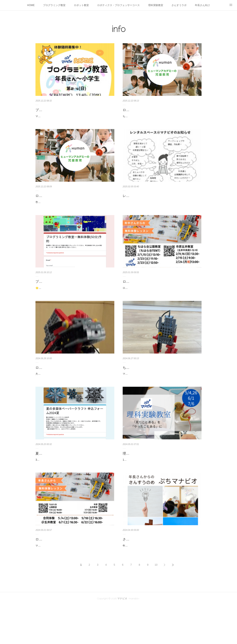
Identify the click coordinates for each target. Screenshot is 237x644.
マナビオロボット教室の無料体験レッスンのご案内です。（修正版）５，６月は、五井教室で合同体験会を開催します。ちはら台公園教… (74, 577)
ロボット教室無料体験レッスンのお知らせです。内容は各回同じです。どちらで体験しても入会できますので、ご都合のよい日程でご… (161, 305)
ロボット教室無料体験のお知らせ (148, 297)
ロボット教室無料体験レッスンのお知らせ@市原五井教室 (74, 203)
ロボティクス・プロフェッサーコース (118, 5)
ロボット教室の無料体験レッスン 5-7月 (66, 568)
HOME (31, 5)
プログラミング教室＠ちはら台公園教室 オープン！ (74, 110)
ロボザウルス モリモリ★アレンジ (62, 387)
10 (156, 604)
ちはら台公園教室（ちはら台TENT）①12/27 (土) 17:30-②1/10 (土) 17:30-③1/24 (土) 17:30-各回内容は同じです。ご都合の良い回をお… (161, 119)
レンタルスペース (136, 200)
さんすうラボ (179, 5)
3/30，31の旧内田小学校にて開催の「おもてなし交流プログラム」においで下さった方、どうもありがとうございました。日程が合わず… (74, 486)
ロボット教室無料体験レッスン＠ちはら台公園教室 (161, 110)
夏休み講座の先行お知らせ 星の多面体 (66, 477)
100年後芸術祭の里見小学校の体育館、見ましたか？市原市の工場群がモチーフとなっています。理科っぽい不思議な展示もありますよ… (161, 486)
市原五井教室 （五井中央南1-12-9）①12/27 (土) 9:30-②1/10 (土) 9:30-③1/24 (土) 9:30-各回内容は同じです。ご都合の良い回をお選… (74, 215)
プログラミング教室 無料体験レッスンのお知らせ (74, 297)
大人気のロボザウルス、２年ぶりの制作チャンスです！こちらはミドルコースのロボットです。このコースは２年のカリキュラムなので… (74, 396)
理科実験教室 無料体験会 (143, 477)
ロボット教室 (81, 5)
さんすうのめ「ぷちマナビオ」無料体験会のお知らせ (161, 571)
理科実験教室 (156, 5)
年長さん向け (202, 5)
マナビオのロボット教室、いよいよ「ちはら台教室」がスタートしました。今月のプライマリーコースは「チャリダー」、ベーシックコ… (161, 396)
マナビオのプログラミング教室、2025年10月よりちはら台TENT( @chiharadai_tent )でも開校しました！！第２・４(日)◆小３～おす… (74, 119)
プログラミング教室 (54, 5)
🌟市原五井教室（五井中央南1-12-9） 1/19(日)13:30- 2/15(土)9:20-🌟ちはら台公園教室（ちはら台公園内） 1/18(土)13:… (74, 305)
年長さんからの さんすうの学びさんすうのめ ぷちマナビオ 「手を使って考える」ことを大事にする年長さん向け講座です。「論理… (161, 582)
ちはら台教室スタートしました (146, 387)
